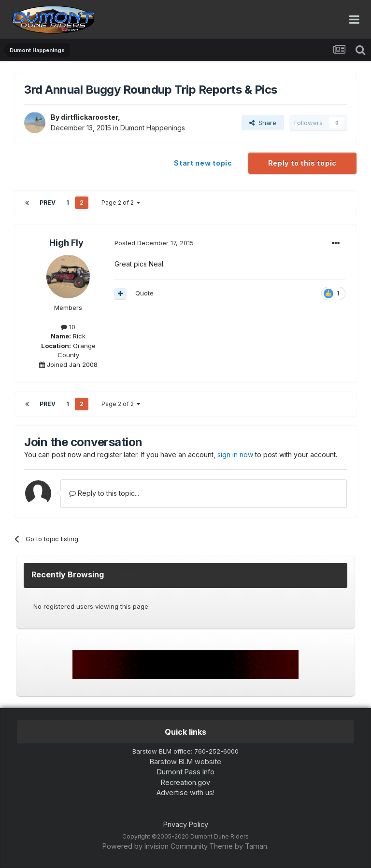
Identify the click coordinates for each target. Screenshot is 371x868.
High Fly (66, 243)
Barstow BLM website (185, 762)
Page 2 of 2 (121, 203)
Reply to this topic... (104, 493)
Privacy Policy (186, 824)
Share (263, 123)
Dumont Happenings (153, 128)
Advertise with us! (185, 792)
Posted (154, 243)
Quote (144, 293)
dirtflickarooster (89, 117)
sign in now (235, 455)
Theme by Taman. (239, 846)
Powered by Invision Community (155, 846)
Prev (48, 203)
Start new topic (203, 163)
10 (68, 327)
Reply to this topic (302, 163)
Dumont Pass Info (186, 772)
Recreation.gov (185, 782)
